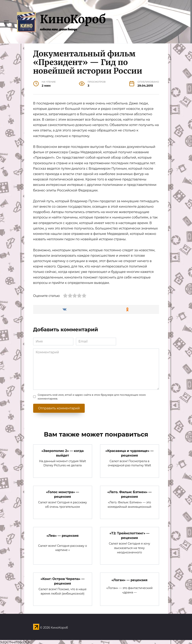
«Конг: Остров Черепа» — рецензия (63, 580)
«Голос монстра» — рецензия (62, 494)
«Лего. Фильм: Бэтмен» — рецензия (129, 494)
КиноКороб (73, 19)
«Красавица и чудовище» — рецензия (130, 453)
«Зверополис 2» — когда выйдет (62, 453)
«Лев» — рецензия (63, 535)
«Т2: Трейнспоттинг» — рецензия (129, 535)
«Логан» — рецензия (129, 579)
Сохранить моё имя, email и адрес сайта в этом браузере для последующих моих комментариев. (92, 397)
